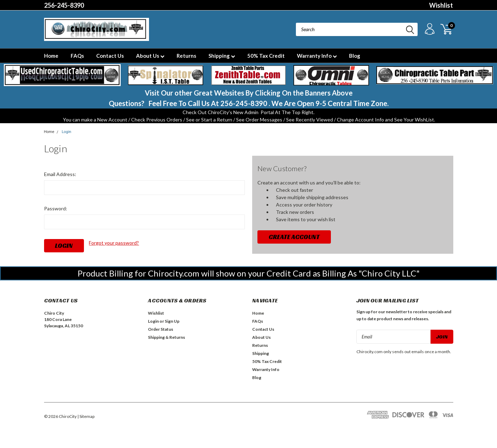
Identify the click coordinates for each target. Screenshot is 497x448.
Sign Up (172, 321)
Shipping (222, 56)
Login (66, 132)
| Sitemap (86, 416)
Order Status (161, 329)
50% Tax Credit (266, 56)
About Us (150, 56)
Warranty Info (317, 56)
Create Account (294, 237)
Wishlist (441, 5)
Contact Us (110, 56)
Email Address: (60, 174)
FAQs (77, 56)
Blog (355, 56)
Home (51, 56)
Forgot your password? (114, 243)
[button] (62, 75)
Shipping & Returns (166, 337)
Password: (56, 208)
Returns (186, 56)
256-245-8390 (64, 5)
